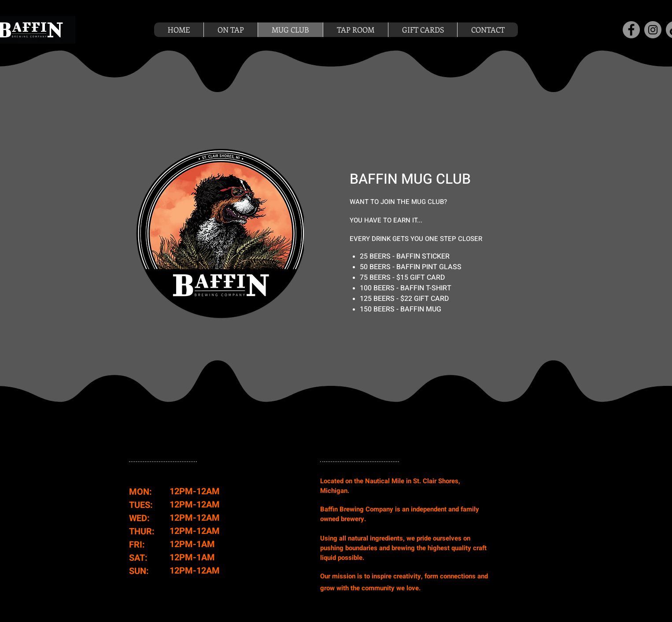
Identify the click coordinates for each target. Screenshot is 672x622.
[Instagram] (653, 30)
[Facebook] (631, 30)
